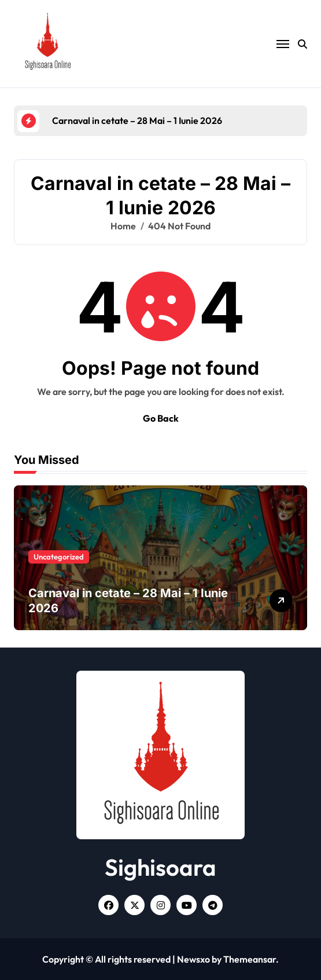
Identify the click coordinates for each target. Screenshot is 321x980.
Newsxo (193, 959)
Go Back (161, 418)
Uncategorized (59, 557)
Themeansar (250, 959)
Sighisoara (160, 867)
